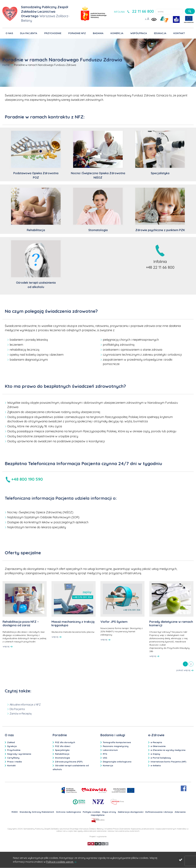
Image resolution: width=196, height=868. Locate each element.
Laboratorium (110, 750)
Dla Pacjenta (17, 709)
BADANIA (98, 33)
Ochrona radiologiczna (68, 812)
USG (105, 758)
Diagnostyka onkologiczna (117, 762)
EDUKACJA (160, 33)
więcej (8, 646)
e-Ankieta (156, 765)
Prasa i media (15, 762)
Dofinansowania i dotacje (159, 812)
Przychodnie (14, 750)
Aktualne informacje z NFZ (25, 705)
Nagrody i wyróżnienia (19, 754)
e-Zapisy (155, 754)
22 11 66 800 (143, 11)
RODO (15, 812)
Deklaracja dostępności (131, 812)
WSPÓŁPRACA (139, 33)
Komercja (108, 765)
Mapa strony (109, 812)
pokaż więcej (185, 670)
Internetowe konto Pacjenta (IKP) (168, 762)
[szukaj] (190, 11)
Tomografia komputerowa (117, 742)
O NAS (9, 33)
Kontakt (11, 765)
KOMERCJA (117, 33)
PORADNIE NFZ (77, 33)
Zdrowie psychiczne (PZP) (69, 762)
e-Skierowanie (158, 746)
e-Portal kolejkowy (161, 758)
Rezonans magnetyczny (116, 746)
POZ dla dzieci (63, 746)
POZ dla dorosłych (65, 742)
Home (6, 65)
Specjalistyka (62, 750)
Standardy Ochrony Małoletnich (37, 812)
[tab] (185, 664)
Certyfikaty (13, 758)
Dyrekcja (12, 746)
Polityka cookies (92, 812)
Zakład (11, 742)
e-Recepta (156, 742)
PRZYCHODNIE (53, 33)
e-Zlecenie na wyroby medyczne (168, 750)
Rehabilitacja (62, 754)
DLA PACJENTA (29, 33)
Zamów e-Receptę (21, 714)
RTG (105, 754)
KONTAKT (179, 33)
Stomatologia (62, 758)
